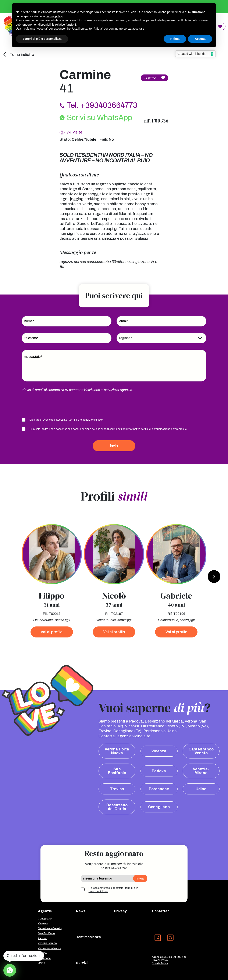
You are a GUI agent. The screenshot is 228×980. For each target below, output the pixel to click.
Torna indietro (18, 55)
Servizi (82, 963)
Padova (159, 771)
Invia (114, 446)
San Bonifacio (117, 771)
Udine (201, 789)
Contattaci (161, 911)
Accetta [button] (200, 39)
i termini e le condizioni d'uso (85, 420)
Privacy (120, 911)
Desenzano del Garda (117, 807)
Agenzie (45, 911)
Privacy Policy (160, 960)
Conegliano (159, 807)
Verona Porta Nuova (117, 751)
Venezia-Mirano (201, 771)
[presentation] (54, 405)
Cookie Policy (160, 963)
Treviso (117, 789)
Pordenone (159, 789)
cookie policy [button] (54, 16)
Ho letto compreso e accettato (113, 890)
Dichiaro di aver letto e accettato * (66, 420)
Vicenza (159, 751)
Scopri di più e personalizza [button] (42, 39)
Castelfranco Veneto (201, 751)
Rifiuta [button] (175, 39)
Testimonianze (88, 937)
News (81, 911)
